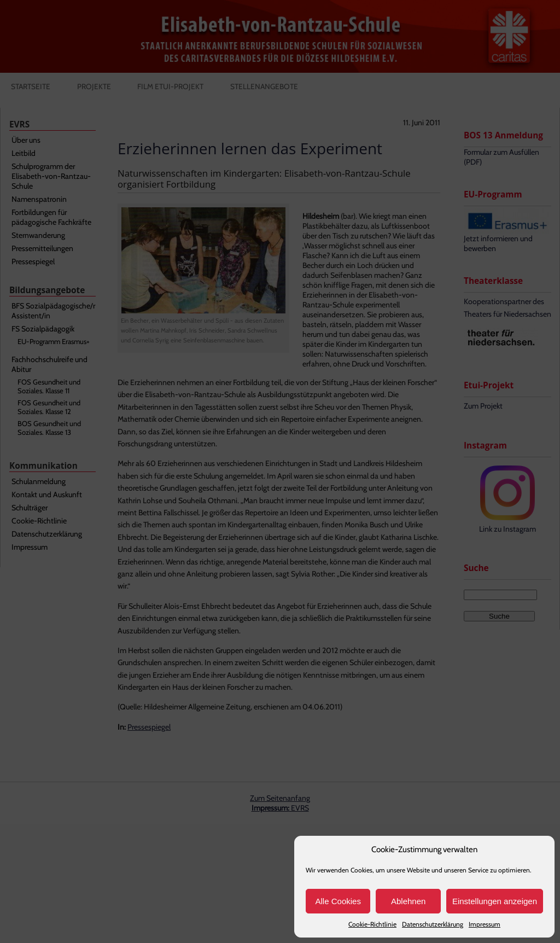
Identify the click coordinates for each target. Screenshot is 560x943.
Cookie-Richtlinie (372, 924)
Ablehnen (408, 901)
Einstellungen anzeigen (495, 901)
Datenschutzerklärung (433, 924)
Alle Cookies (338, 901)
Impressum (485, 924)
